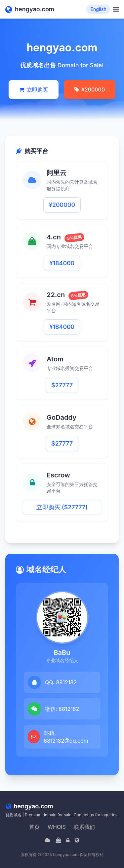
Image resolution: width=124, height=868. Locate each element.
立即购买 (34, 90)
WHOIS (57, 827)
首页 (34, 827)
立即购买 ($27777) (62, 507)
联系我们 (84, 827)
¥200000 (90, 90)
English (98, 9)
